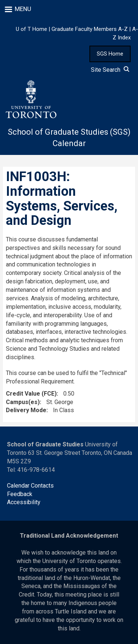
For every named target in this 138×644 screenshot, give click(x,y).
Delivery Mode (26, 410)
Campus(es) (23, 402)
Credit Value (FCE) (31, 394)
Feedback (20, 494)
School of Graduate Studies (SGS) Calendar (69, 138)
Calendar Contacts (30, 486)
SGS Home (110, 54)
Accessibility (24, 502)
